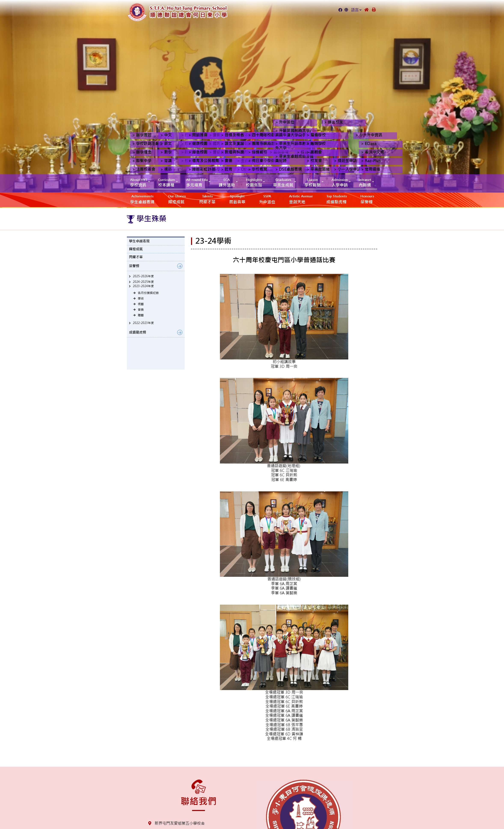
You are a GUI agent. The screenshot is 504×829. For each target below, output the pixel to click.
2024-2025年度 (143, 282)
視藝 (141, 304)
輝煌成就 (177, 199)
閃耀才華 (207, 199)
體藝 (141, 315)
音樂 (141, 310)
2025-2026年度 (143, 276)
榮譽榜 (367, 199)
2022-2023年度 (143, 323)
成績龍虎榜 (336, 199)
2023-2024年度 (143, 286)
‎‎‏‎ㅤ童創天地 (301, 199)
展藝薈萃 (237, 199)
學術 (141, 298)
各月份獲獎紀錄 (148, 293)
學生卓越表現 (142, 199)
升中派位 (267, 199)
